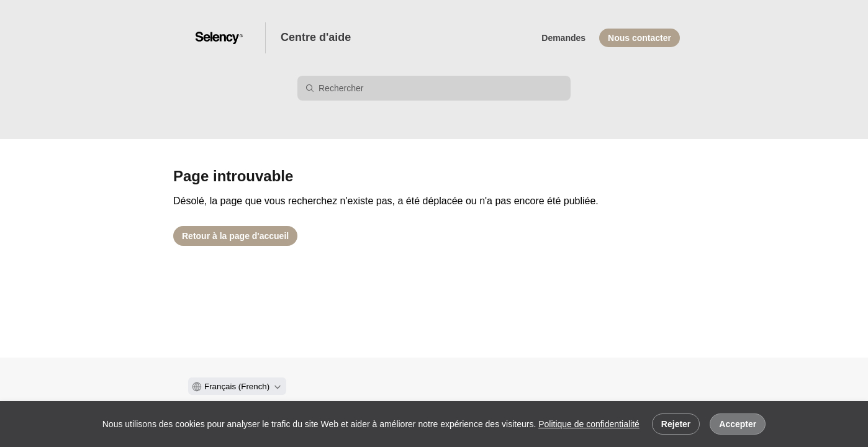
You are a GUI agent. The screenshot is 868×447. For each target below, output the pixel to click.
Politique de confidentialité (589, 424)
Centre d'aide (316, 37)
